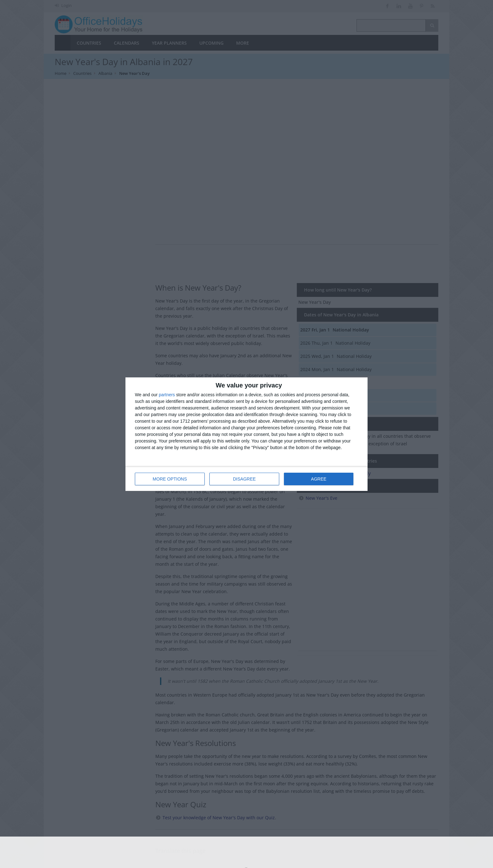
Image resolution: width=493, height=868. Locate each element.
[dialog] (246, 434)
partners (167, 395)
